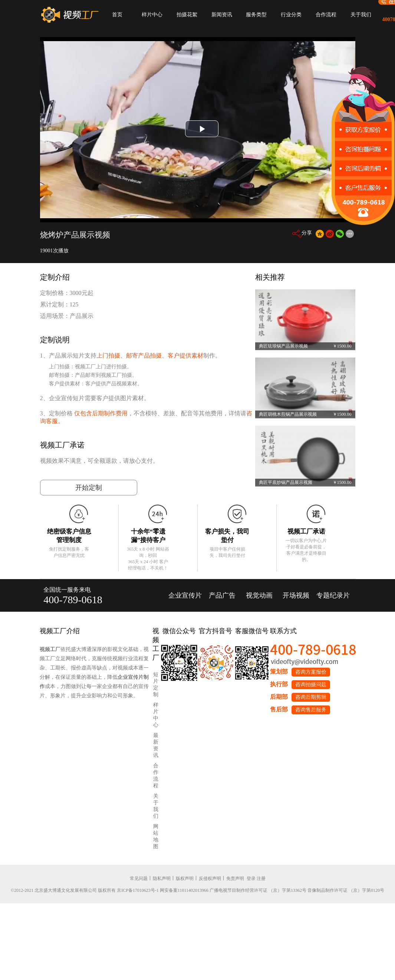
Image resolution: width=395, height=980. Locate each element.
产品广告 (222, 595)
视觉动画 (259, 595)
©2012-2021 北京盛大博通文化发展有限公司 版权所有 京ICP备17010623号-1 (85, 890)
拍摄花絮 (187, 15)
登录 (251, 878)
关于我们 (361, 15)
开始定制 (89, 488)
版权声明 (185, 878)
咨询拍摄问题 (311, 685)
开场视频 (296, 595)
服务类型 (256, 15)
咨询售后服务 (311, 710)
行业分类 (291, 15)
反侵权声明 (210, 878)
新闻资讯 (222, 15)
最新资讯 (156, 745)
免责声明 (235, 878)
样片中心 (152, 15)
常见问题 (139, 878)
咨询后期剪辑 (311, 697)
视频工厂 (50, 649)
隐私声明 (162, 878)
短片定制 (156, 685)
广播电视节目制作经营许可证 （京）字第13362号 (258, 890)
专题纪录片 (333, 595)
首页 (117, 15)
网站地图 (156, 836)
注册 (261, 878)
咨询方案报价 (311, 672)
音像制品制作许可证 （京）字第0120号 (346, 890)
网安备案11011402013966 (184, 890)
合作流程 (326, 15)
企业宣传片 (185, 595)
